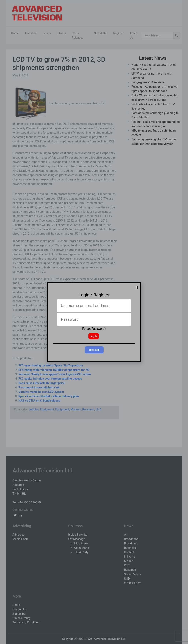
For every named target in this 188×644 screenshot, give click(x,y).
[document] (94, 322)
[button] (137, 287)
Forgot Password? (94, 329)
